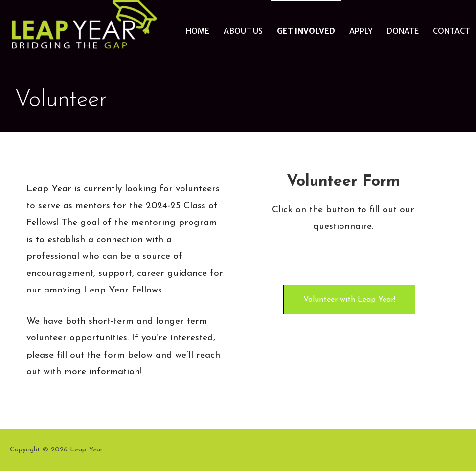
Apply (361, 31)
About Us (243, 31)
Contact (452, 31)
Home (198, 31)
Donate (403, 31)
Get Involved (306, 31)
